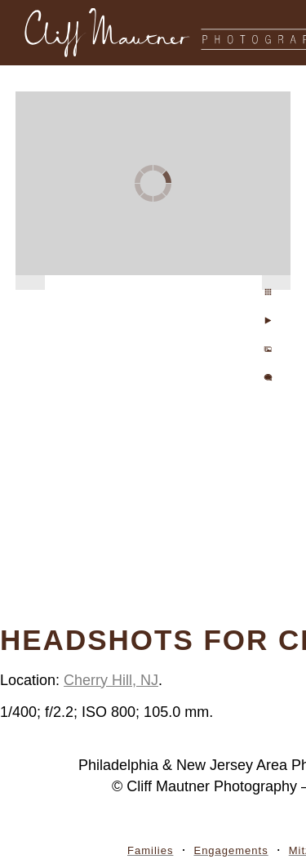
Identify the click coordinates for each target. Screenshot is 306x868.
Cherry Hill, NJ (111, 680)
